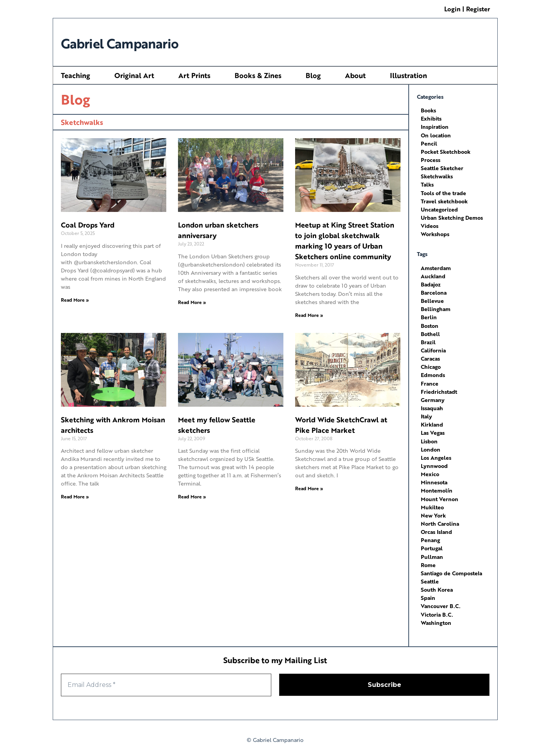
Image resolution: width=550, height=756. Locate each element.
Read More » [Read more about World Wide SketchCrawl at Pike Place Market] (309, 488)
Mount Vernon (440, 496)
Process (431, 159)
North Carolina (440, 521)
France (430, 382)
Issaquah (432, 406)
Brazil (428, 341)
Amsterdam (436, 267)
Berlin (429, 316)
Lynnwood (434, 463)
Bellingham (436, 308)
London (431, 447)
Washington (436, 619)
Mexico (430, 472)
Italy (426, 414)
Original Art (134, 75)
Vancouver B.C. (441, 603)
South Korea (437, 586)
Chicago (431, 365)
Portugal (432, 545)
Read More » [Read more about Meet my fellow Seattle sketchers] (192, 497)
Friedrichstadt (439, 390)
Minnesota (434, 480)
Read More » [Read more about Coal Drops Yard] (75, 300)
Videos (430, 225)
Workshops (435, 233)
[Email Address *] (166, 681)
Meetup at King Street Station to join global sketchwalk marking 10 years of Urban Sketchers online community (345, 241)
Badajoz (431, 283)
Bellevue (432, 300)
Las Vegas (433, 431)
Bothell (430, 332)
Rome (428, 562)
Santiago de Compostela (451, 570)
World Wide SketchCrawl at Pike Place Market (341, 425)
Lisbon (429, 439)
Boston (430, 324)
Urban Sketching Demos (452, 217)
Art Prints (194, 75)
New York (433, 513)
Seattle (430, 578)
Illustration (408, 75)
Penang (430, 537)
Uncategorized (439, 209)
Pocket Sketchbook (446, 151)
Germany (433, 398)
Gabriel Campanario (135, 42)
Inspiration (435, 127)
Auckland (433, 275)
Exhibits (431, 118)
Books (428, 110)
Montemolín (437, 488)
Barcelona (434, 291)
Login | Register (467, 9)
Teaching (76, 75)
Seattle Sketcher (442, 168)
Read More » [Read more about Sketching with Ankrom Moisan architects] (75, 497)
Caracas (430, 357)
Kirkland (432, 422)
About (355, 75)
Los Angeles (436, 455)
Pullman (432, 554)
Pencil (429, 143)
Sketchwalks (437, 176)
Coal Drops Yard (88, 225)
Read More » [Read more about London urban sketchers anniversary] (192, 302)
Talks (427, 184)
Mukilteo (432, 504)
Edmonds (433, 373)
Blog (313, 75)
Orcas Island (436, 529)
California (433, 349)
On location (436, 135)
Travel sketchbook (444, 200)
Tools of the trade (443, 192)
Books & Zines (258, 75)
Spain (428, 595)
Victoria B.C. (437, 611)
